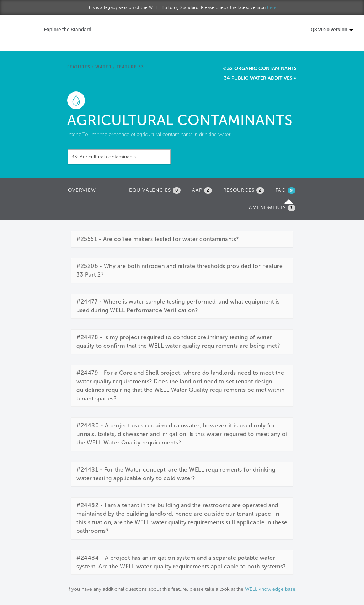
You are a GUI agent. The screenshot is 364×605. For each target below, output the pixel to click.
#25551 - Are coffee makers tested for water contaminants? (158, 239)
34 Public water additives (258, 78)
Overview (82, 190)
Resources (244, 190)
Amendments (272, 208)
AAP (202, 190)
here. (272, 7)
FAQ (287, 192)
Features (79, 67)
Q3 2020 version (332, 29)
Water (103, 67)
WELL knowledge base (270, 589)
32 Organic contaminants (262, 69)
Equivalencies (155, 190)
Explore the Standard (68, 29)
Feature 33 (130, 67)
